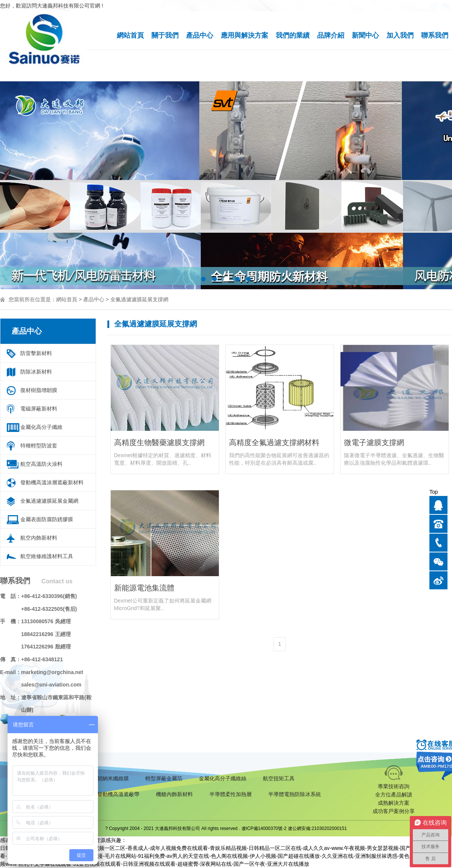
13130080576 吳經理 (46, 621)
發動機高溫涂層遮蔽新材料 (52, 482)
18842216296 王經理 (46, 634)
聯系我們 (435, 35)
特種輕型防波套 (39, 445)
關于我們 (165, 35)
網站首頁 (130, 35)
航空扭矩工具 (279, 778)
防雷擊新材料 (36, 353)
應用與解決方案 (244, 35)
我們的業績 (293, 35)
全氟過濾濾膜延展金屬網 (49, 501)
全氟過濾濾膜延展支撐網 (139, 299)
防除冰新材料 (36, 372)
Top (434, 492)
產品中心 (200, 35)
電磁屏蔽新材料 (39, 409)
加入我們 (400, 35)
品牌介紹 (331, 35)
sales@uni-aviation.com (51, 685)
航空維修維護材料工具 (47, 556)
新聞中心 (365, 35)
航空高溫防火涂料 (41, 464)
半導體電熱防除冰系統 (295, 794)
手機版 (393, 6)
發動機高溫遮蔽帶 (118, 794)
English (415, 6)
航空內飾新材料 (39, 538)
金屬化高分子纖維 (41, 427)
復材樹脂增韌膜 (39, 390)
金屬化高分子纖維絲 (223, 778)
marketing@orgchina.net (52, 672)
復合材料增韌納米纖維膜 (100, 778)
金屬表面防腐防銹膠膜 (47, 519)
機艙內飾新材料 (174, 794)
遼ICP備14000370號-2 (264, 828)
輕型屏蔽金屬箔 (164, 778)
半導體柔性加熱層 (231, 794)
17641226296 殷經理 (46, 647)
